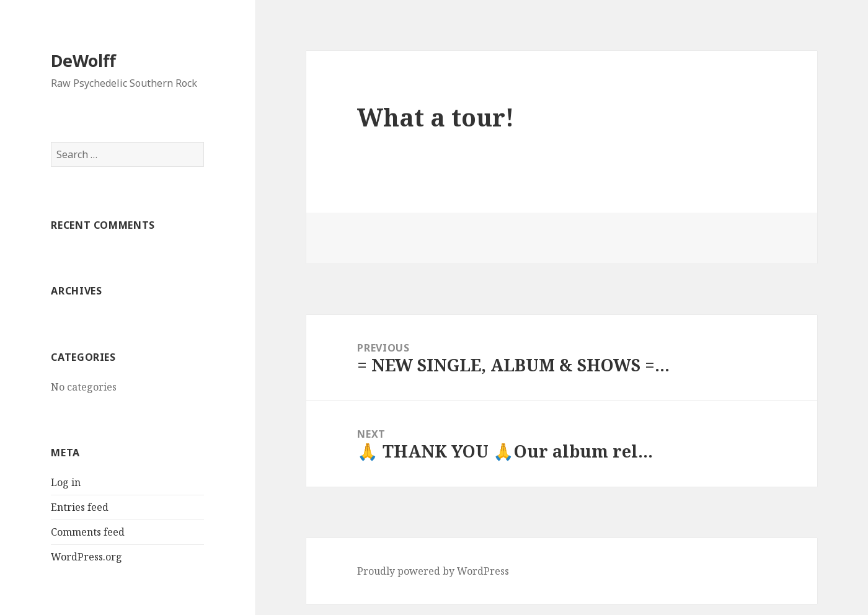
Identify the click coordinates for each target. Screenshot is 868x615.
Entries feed (80, 507)
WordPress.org (86, 557)
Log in (66, 482)
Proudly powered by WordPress (433, 571)
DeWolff (83, 60)
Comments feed (88, 532)
